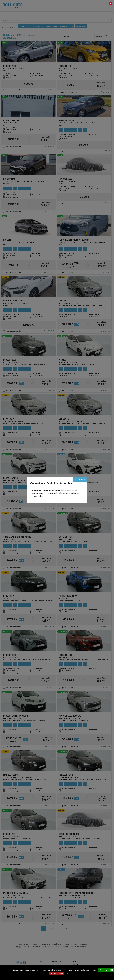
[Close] (110, 4)
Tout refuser (57, 974)
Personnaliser (71, 974)
